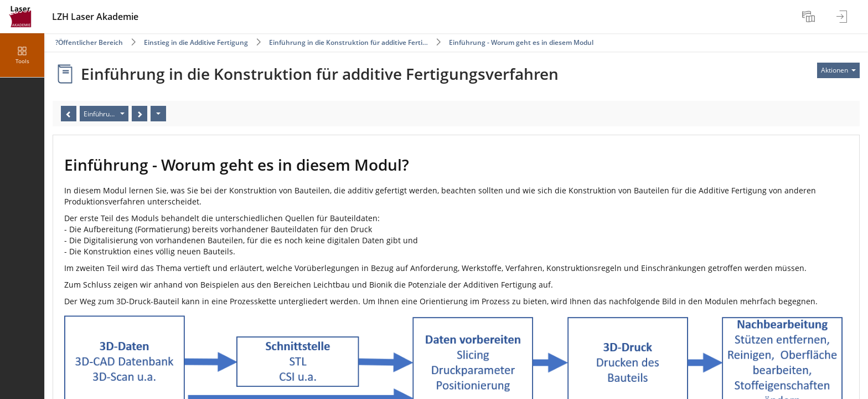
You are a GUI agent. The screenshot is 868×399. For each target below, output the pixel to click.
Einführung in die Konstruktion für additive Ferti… (348, 42)
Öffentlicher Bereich (91, 42)
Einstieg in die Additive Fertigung (196, 42)
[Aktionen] (158, 114)
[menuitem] (810, 17)
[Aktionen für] (838, 70)
